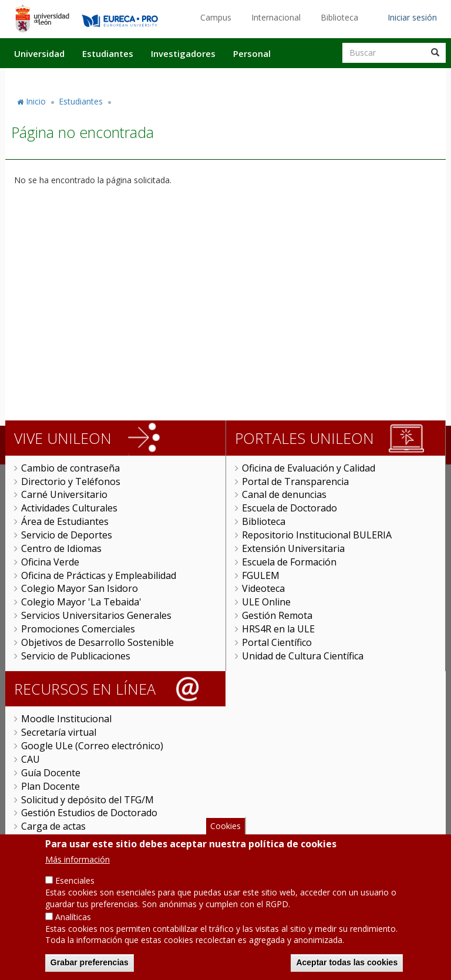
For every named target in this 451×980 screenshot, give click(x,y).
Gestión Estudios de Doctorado (89, 813)
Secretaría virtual (59, 732)
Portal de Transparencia (295, 481)
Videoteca (263, 588)
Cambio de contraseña (70, 468)
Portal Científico (277, 642)
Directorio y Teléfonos (71, 481)
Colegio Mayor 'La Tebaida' (81, 602)
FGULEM (261, 575)
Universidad (39, 53)
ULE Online (266, 602)
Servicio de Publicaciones (76, 656)
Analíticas (73, 932)
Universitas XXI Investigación (85, 840)
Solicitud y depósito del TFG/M (87, 800)
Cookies (225, 842)
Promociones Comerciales (78, 629)
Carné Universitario (64, 494)
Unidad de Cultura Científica (303, 656)
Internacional (276, 17)
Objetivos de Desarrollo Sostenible (97, 642)
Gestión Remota (277, 615)
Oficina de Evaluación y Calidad (309, 468)
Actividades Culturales (69, 508)
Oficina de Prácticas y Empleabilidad (99, 575)
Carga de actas (53, 826)
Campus (216, 17)
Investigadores (183, 53)
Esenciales (75, 896)
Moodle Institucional (66, 719)
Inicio (36, 101)
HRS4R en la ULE (278, 629)
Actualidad (311, 78)
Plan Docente (51, 786)
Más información (78, 875)
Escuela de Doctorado (290, 508)
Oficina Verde (50, 562)
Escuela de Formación (289, 562)
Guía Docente (51, 773)
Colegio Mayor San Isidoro (80, 588)
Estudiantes (108, 53)
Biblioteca (339, 17)
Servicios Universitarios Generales (96, 615)
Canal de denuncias (284, 494)
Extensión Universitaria (293, 548)
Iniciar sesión (412, 17)
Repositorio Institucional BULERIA (317, 535)
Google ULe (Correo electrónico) (92, 746)
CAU (31, 759)
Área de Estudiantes (65, 521)
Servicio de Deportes (67, 535)
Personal (252, 53)
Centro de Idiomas (61, 548)
